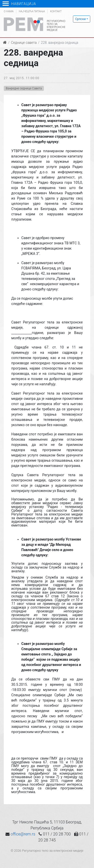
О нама (9, 11)
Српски (80, 19)
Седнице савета (24, 43)
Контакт (56, 11)
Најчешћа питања (32, 11)
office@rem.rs (23, 834)
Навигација (19, 4)
